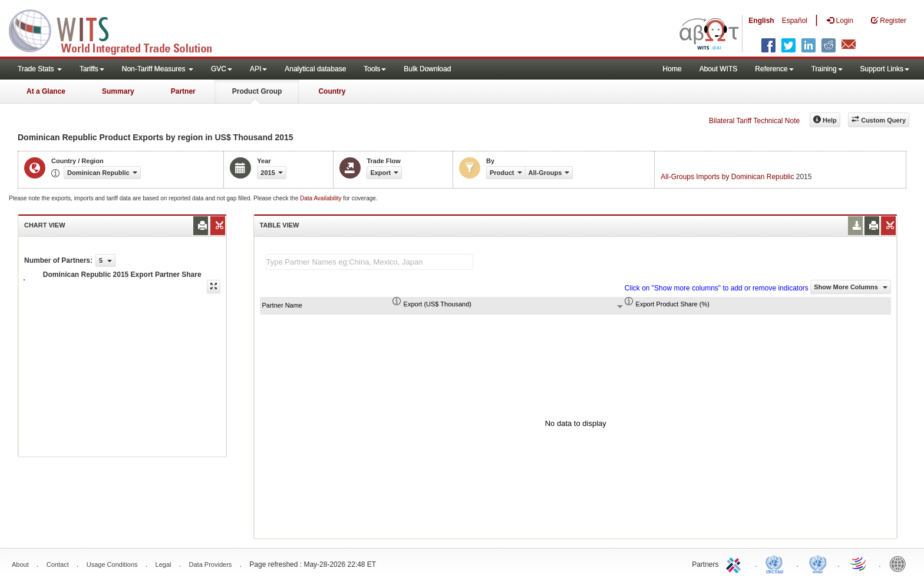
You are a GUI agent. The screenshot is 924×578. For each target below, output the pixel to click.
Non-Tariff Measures (158, 69)
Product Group (257, 91)
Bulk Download (427, 69)
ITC (735, 563)
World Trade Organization (859, 563)
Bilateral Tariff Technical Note (754, 121)
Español (795, 21)
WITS (118, 29)
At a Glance (46, 91)
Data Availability (321, 198)
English (761, 21)
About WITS (719, 69)
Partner (183, 91)
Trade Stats (40, 69)
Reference (774, 69)
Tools (375, 69)
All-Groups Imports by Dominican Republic (727, 177)
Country (332, 91)
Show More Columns (851, 287)
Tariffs (92, 69)
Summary (118, 91)
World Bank (900, 563)
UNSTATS (818, 563)
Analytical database (315, 69)
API (258, 69)
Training (827, 69)
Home (672, 69)
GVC (222, 69)
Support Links (885, 69)
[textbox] (369, 262)
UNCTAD (777, 563)
